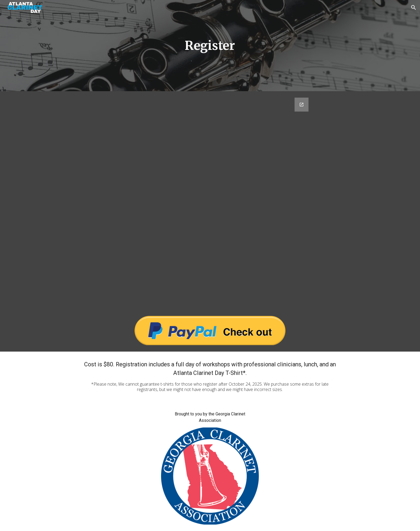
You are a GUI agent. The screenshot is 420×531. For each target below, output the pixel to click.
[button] (414, 8)
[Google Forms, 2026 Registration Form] (210, 200)
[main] (210, 46)
